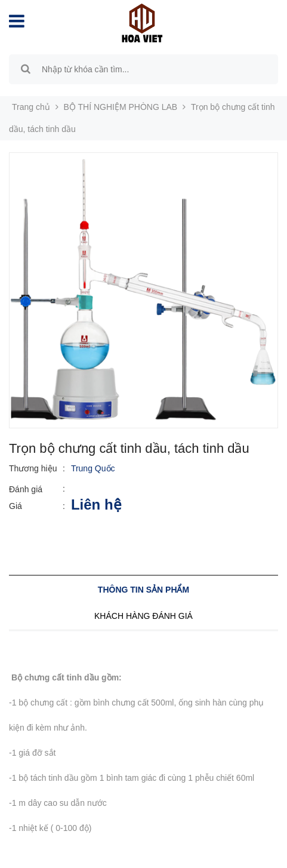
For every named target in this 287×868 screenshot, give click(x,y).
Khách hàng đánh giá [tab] (143, 616)
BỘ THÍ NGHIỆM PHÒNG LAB (121, 107)
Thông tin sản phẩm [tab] (143, 590)
